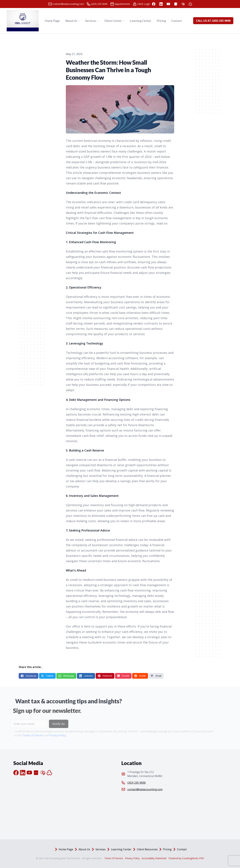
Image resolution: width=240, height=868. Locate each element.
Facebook (28, 676)
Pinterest (105, 676)
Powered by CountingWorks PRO (186, 858)
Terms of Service (25, 735)
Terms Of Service (114, 858)
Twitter (47, 676)
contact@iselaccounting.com (145, 789)
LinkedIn (86, 676)
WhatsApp (66, 676)
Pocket (123, 676)
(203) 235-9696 (136, 783)
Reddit (140, 676)
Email (156, 676)
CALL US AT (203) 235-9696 (213, 21)
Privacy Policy (50, 735)
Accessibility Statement (154, 858)
